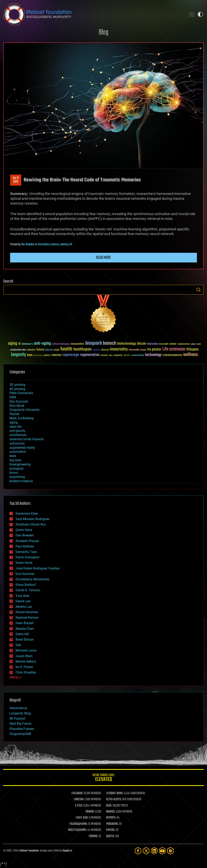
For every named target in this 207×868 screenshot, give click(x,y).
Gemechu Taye (26, 552)
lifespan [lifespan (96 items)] (192, 349)
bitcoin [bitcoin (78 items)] (142, 344)
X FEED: (79, 806)
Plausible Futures (22, 729)
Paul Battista (25, 546)
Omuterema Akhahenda (32, 579)
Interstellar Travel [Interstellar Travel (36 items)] (137, 350)
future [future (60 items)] (40, 350)
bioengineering (20, 464)
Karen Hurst (24, 563)
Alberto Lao (24, 607)
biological (16, 469)
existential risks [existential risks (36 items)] (18, 350)
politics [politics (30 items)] (47, 355)
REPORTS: (111, 818)
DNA (13, 397)
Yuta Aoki (22, 596)
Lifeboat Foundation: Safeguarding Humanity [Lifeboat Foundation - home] (93, 14)
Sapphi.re (67, 851)
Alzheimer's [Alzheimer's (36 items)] (27, 344)
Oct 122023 (16, 180)
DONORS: (90, 812)
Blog (103, 33)
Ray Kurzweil (19, 401)
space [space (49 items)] (127, 355)
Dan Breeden (28, 245)
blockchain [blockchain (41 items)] (153, 344)
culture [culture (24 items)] (193, 344)
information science (48, 245)
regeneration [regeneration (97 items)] (90, 355)
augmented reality (22, 448)
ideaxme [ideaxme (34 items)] (105, 350)
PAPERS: (111, 830)
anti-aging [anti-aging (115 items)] (42, 344)
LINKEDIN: (79, 799)
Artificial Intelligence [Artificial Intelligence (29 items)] (61, 344)
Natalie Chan (25, 629)
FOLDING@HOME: (79, 824)
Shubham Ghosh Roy (31, 524)
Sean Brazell (24, 623)
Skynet (14, 414)
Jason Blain (24, 656)
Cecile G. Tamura (28, 590)
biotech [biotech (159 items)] (110, 343)
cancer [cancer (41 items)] (173, 344)
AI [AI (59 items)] (19, 344)
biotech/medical (21, 481)
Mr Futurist (17, 719)
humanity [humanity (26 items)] (96, 350)
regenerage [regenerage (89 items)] (71, 355)
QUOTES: (110, 836)
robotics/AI (66, 245)
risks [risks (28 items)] (111, 355)
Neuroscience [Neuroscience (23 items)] (38, 356)
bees (13, 456)
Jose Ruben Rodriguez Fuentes (38, 568)
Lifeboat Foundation (29, 851)
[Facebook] (138, 851)
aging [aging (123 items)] (13, 344)
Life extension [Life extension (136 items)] (174, 349)
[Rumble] (170, 851)
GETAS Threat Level (103, 778)
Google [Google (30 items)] (57, 350)
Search (199, 290)
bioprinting (17, 477)
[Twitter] (146, 851)
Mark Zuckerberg (22, 418)
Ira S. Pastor (24, 667)
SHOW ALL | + (16, 678)
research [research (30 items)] (104, 355)
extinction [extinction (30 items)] (31, 350)
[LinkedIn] (154, 851)
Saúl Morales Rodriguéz (33, 519)
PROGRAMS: (112, 824)
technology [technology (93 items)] (153, 355)
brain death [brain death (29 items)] (164, 344)
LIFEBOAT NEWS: (115, 793)
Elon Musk (17, 406)
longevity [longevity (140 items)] (18, 355)
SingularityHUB (20, 734)
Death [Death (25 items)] (199, 344)
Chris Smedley (26, 672)
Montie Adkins (26, 661)
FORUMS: (93, 836)
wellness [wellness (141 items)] (191, 355)
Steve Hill (22, 634)
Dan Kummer (25, 574)
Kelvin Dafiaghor (27, 557)
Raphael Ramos (27, 618)
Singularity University (25, 410)
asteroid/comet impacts (27, 439)
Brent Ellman (25, 640)
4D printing (17, 389)
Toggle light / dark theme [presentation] (200, 14)
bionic (14, 473)
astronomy (17, 443)
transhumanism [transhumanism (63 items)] (172, 355)
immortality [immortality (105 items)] (119, 349)
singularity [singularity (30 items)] (118, 355)
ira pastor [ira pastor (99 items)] (154, 349)
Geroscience (18, 708)
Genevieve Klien (27, 514)
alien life (16, 427)
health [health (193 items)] (66, 349)
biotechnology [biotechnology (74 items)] (127, 344)
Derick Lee (23, 601)
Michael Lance (26, 650)
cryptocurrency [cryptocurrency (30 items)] (184, 344)
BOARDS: (111, 812)
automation (18, 452)
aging (14, 422)
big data (15, 460)
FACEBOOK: (77, 793)
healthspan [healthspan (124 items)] (82, 349)
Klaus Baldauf (26, 585)
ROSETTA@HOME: (77, 830)
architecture (18, 435)
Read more (103, 258)
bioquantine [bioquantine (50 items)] (78, 344)
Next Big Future (20, 724)
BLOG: (109, 806)
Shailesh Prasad (27, 541)
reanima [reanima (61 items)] (56, 355)
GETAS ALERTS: (114, 799)
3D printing (17, 385)
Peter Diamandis (21, 393)
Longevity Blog (20, 713)
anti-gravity (17, 431)
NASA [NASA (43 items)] (30, 355)
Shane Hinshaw (27, 612)
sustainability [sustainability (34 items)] (138, 356)
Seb (18, 645)
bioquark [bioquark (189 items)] (94, 343)
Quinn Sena (24, 530)
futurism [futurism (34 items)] (49, 350)
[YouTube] (162, 851)
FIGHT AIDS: (82, 818)
